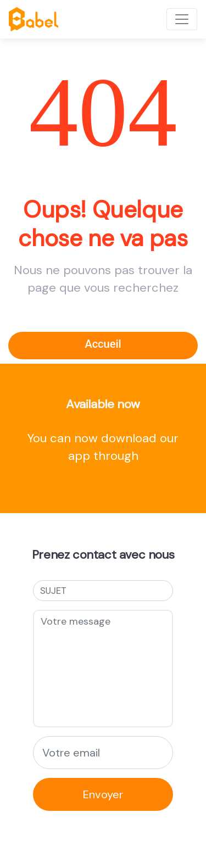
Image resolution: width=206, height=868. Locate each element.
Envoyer (103, 794)
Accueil (103, 344)
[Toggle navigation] (182, 19)
